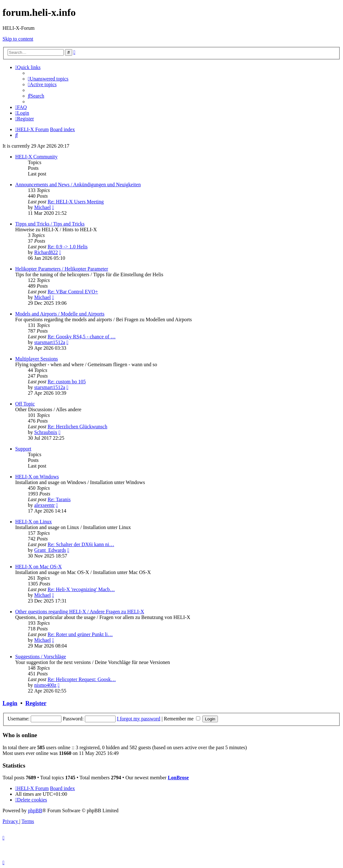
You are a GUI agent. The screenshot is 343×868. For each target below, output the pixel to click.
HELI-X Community (36, 157)
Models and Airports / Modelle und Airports (60, 314)
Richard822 (46, 252)
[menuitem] (48, 79)
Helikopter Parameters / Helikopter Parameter (62, 269)
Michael (42, 207)
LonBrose (178, 778)
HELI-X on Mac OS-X (38, 567)
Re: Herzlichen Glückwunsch (77, 427)
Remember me (182, 719)
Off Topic (25, 404)
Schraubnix (46, 432)
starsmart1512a (50, 342)
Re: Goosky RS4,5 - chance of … (82, 337)
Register (36, 703)
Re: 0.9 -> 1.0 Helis (67, 247)
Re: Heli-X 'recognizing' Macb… (81, 589)
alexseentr (44, 505)
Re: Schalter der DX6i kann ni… (81, 544)
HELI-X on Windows (37, 477)
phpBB (35, 811)
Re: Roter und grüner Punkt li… (80, 634)
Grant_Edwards (50, 550)
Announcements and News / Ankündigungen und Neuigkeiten (78, 185)
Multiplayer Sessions (37, 359)
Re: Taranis (59, 499)
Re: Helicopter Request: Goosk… (82, 679)
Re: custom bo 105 (67, 382)
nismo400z (45, 685)
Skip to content (18, 39)
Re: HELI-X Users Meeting (76, 202)
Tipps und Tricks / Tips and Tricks (50, 224)
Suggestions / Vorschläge (41, 657)
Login (10, 703)
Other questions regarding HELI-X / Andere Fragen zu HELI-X (80, 612)
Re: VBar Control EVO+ (73, 292)
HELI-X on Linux (34, 522)
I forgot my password (139, 719)
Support (23, 449)
